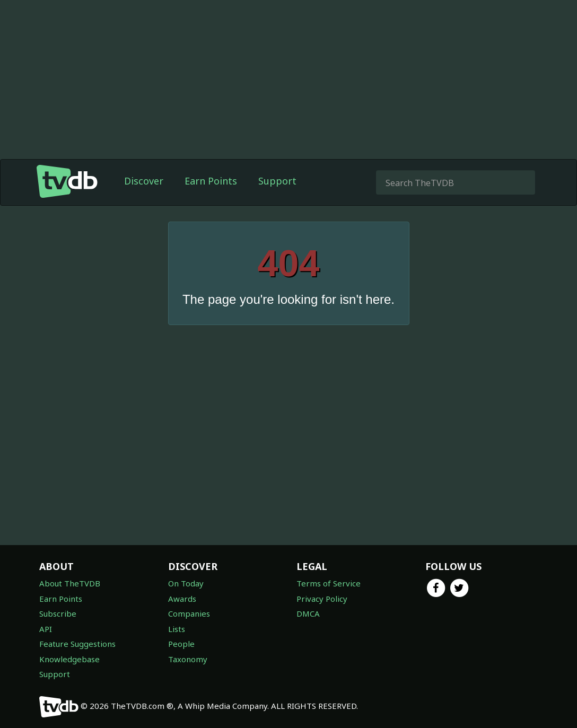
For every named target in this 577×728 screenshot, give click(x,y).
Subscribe (58, 613)
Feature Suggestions (77, 644)
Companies (189, 613)
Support (277, 181)
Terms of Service (329, 583)
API (46, 629)
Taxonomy (188, 659)
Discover (144, 181)
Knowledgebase (69, 659)
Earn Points (211, 181)
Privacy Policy (322, 599)
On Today (186, 583)
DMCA (308, 613)
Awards (182, 599)
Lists (177, 629)
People (181, 644)
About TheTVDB (70, 583)
